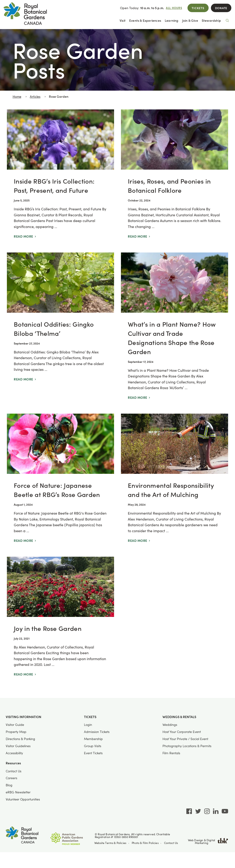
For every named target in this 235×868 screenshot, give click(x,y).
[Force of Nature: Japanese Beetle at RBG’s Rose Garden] (60, 482)
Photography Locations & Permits (187, 746)
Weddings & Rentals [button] (179, 717)
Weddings (170, 725)
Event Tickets (93, 753)
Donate (221, 8)
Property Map (16, 732)
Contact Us (14, 771)
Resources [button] (13, 763)
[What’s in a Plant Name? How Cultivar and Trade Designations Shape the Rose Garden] (175, 330)
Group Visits (93, 746)
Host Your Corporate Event (182, 732)
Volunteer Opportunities (23, 799)
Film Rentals (171, 753)
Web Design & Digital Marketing (208, 841)
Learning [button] (172, 20)
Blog (9, 785)
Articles (35, 96)
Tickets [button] (90, 717)
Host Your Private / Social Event (185, 739)
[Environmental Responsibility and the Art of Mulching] (175, 482)
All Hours (174, 8)
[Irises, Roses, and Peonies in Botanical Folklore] (175, 178)
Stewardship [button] (211, 20)
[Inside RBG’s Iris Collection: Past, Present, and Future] (60, 178)
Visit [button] (123, 20)
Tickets (198, 8)
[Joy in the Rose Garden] (60, 620)
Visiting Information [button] (24, 717)
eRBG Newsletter (18, 792)
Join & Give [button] (190, 20)
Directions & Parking (20, 739)
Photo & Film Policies (145, 843)
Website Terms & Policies (110, 843)
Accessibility (14, 753)
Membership (93, 739)
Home (17, 96)
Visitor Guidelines (18, 746)
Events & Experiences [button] (145, 20)
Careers (11, 778)
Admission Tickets (97, 732)
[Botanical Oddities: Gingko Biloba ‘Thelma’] (60, 330)
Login (88, 725)
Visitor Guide (15, 725)
